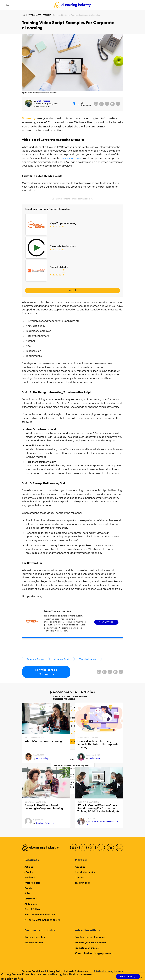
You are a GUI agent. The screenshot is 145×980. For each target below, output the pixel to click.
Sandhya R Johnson (45, 823)
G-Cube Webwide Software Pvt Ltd (102, 823)
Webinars (30, 877)
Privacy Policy (55, 971)
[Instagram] (119, 848)
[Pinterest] (110, 848)
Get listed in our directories (90, 937)
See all (73, 290)
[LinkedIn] (92, 848)
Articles (29, 867)
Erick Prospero (43, 101)
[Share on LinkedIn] (107, 104)
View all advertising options (94, 953)
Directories (30, 899)
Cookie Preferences (77, 971)
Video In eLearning (88, 659)
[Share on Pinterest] (118, 104)
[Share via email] (112, 104)
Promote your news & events (91, 943)
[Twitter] (83, 848)
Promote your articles (87, 948)
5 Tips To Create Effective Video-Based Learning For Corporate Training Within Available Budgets (98, 808)
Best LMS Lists (32, 909)
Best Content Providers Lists (40, 914)
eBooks (29, 872)
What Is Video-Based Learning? (44, 741)
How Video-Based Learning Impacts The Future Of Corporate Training (98, 744)
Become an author (35, 937)
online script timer (71, 158)
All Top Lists (31, 904)
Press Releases (32, 883)
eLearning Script (62, 659)
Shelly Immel (94, 758)
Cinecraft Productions (63, 246)
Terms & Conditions (33, 971)
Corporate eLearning (35, 802)
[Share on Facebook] (96, 104)
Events (28, 888)
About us (80, 867)
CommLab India (59, 267)
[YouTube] (101, 848)
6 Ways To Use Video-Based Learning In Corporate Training (44, 807)
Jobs (27, 893)
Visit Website (106, 622)
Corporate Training (35, 659)
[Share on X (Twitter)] (101, 104)
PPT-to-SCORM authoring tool (42, 920)
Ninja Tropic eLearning (63, 223)
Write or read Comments (46, 672)
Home (25, 15)
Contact (80, 877)
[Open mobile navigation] (5, 5)
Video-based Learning (40, 15)
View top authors (34, 943)
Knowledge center (85, 872)
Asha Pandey (42, 758)
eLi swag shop (83, 883)
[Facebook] (74, 848)
